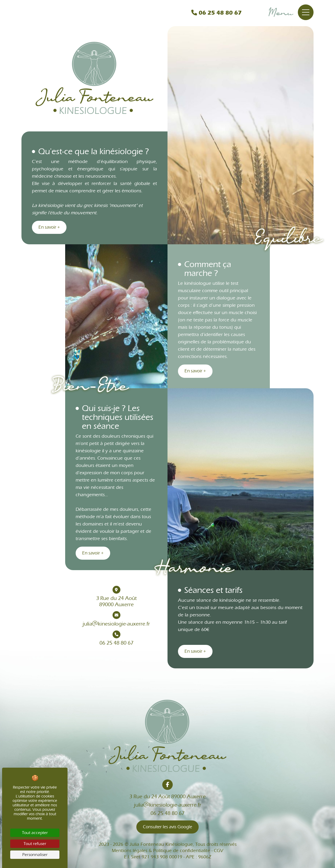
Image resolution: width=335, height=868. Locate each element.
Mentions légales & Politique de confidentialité (161, 851)
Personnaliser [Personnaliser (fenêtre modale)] (35, 855)
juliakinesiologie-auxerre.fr (116, 619)
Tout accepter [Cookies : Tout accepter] (35, 833)
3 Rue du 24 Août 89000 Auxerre (167, 797)
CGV (219, 851)
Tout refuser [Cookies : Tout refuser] (35, 844)
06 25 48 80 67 (216, 13)
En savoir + (49, 227)
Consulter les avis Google (167, 827)
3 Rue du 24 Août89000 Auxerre (116, 597)
